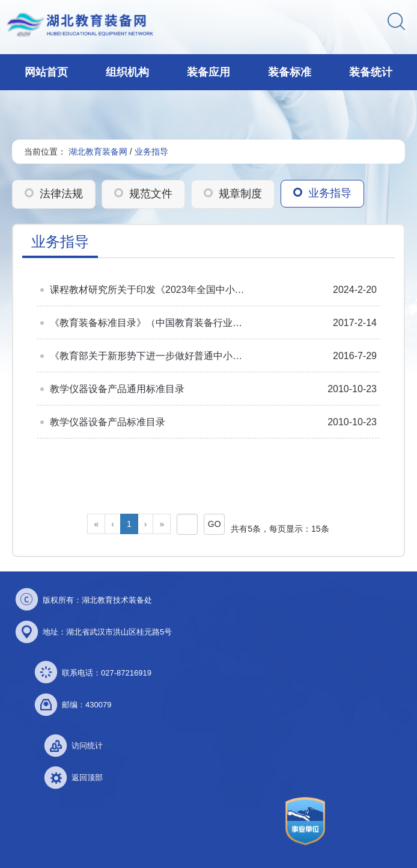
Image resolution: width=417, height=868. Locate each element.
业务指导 (151, 152)
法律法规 (61, 194)
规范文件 (151, 194)
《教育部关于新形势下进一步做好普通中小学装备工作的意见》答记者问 (149, 356)
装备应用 (208, 72)
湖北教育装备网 (98, 152)
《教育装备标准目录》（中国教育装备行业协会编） (149, 323)
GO (215, 524)
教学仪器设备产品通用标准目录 (117, 389)
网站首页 (46, 72)
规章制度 (240, 194)
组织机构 (127, 72)
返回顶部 (87, 777)
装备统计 (371, 72)
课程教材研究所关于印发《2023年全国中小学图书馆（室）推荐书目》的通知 (149, 290)
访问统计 (87, 746)
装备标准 (290, 72)
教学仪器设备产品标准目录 (108, 422)
